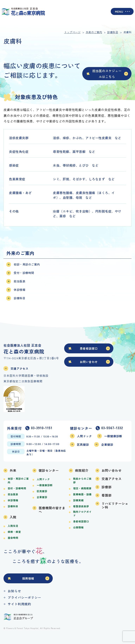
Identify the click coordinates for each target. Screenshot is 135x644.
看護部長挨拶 (81, 506)
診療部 (107, 487)
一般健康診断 (113, 436)
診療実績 (78, 500)
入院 (13, 517)
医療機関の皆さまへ (52, 510)
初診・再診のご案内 (27, 264)
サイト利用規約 (19, 604)
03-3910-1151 (42, 428)
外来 (13, 470)
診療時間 (16, 444)
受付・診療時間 (24, 273)
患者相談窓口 (89, 348)
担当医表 (20, 281)
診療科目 (20, 298)
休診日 (16, 452)
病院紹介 (82, 470)
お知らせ (14, 591)
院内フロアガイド (82, 514)
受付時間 (16, 436)
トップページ (72, 32)
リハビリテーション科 (115, 505)
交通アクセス (20, 368)
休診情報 (20, 290)
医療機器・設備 (82, 494)
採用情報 (28, 578)
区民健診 (83, 444)
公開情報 (78, 527)
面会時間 (13, 538)
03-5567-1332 (112, 428)
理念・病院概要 (82, 488)
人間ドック (84, 436)
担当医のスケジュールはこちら (107, 74)
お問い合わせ (89, 362)
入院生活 (13, 526)
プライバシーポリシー (24, 597)
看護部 (107, 495)
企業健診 (107, 444)
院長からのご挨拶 (82, 480)
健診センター (49, 470)
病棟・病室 (14, 532)
